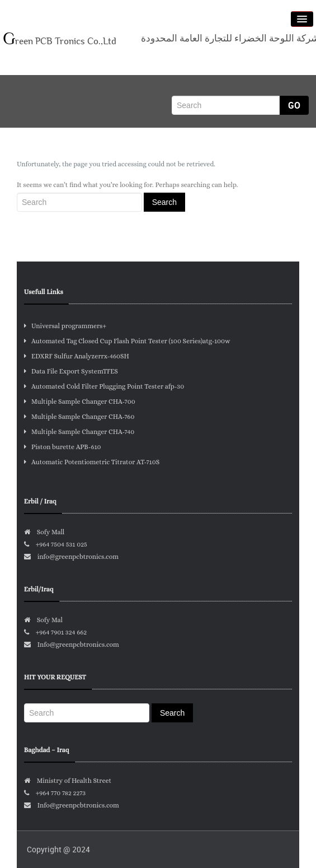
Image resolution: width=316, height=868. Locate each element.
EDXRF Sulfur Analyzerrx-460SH (77, 356)
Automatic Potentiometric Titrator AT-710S (92, 462)
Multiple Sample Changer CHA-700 (80, 402)
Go (294, 105)
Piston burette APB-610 (63, 447)
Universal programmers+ (65, 326)
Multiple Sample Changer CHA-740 (79, 432)
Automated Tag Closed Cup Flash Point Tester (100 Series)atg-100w (127, 341)
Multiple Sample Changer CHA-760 (79, 417)
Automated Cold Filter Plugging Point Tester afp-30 (104, 386)
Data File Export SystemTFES (71, 371)
